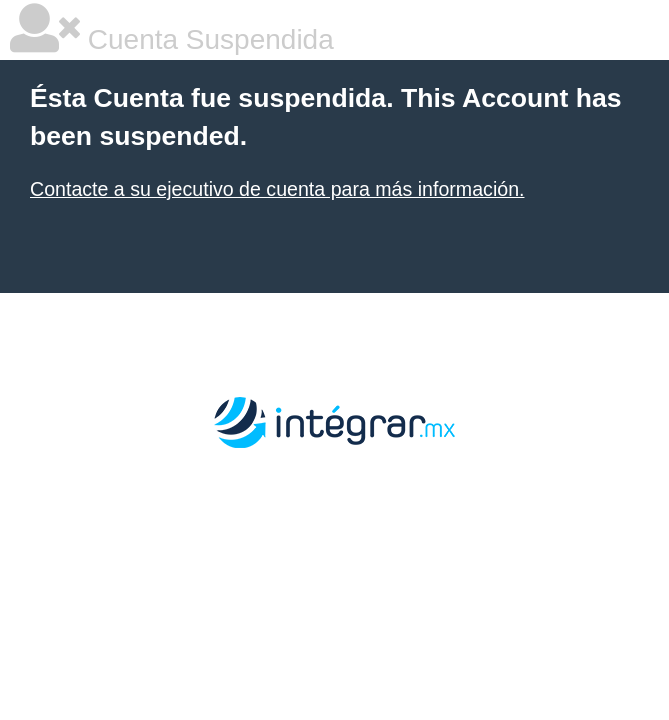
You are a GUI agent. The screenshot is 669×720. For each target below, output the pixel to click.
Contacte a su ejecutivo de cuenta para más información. (277, 189)
